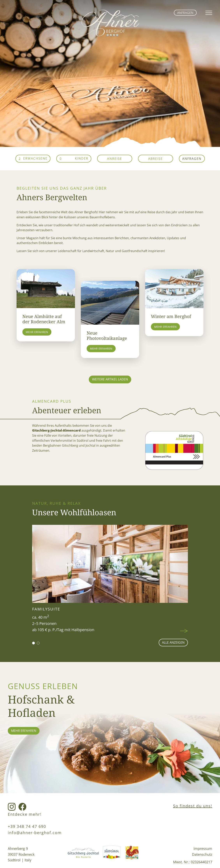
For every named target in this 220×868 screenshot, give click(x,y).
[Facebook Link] (22, 807)
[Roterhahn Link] (132, 855)
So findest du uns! (193, 806)
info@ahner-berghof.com (35, 833)
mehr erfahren (24, 731)
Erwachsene (35, 158)
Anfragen (185, 13)
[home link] (110, 35)
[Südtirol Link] (112, 855)
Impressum (203, 848)
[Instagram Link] (12, 807)
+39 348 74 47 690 (27, 826)
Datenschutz (202, 854)
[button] (33, 643)
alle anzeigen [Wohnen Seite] (173, 642)
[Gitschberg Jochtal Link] (83, 855)
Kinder (82, 158)
